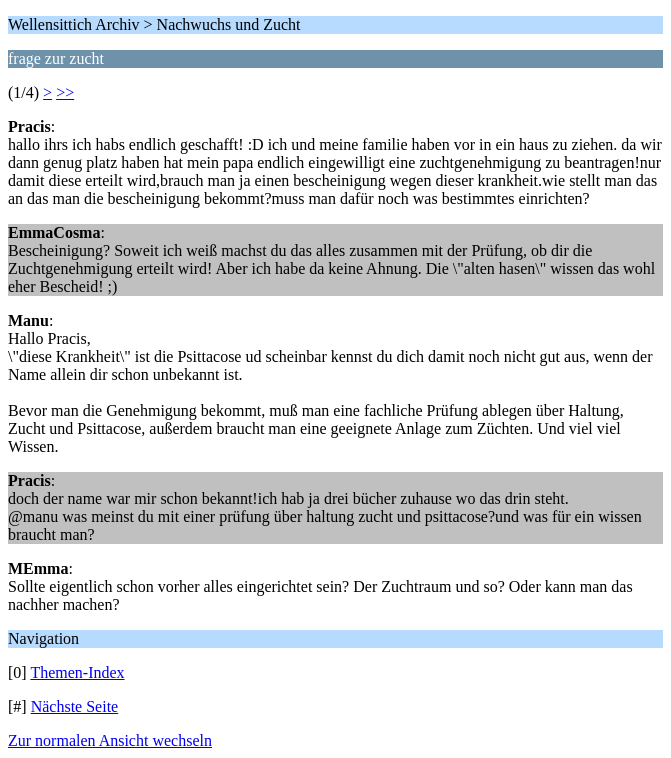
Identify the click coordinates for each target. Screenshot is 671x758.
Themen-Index (77, 672)
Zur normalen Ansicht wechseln (110, 740)
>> (65, 92)
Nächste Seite (75, 706)
